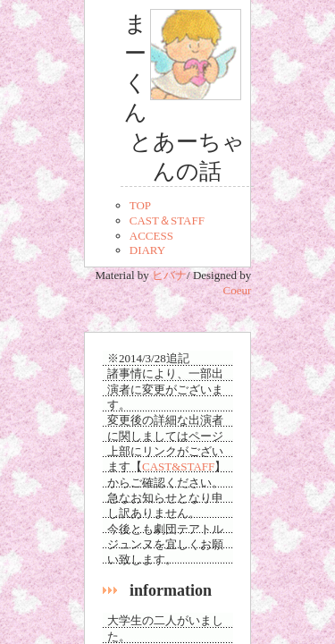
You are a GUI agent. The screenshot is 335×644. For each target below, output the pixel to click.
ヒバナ (169, 275)
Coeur (237, 290)
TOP (140, 205)
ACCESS (151, 236)
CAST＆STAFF (167, 220)
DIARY (147, 250)
